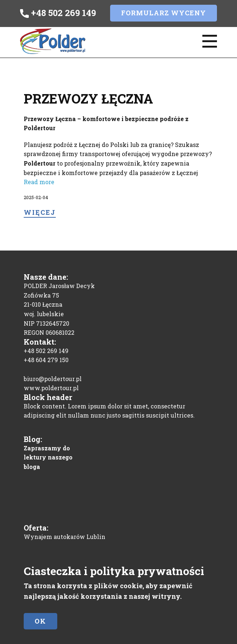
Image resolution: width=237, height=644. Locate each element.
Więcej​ (40, 212)
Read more (39, 182)
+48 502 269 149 (58, 13)
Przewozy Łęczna (88, 98)
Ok (40, 621)
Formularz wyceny (164, 13)
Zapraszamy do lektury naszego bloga (48, 457)
